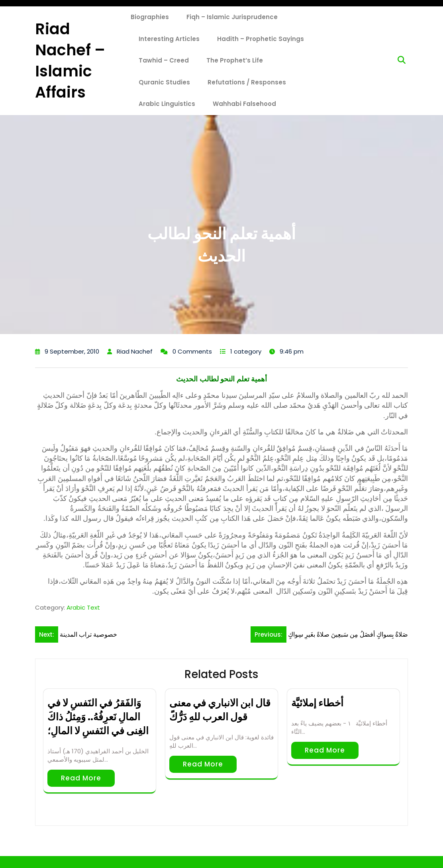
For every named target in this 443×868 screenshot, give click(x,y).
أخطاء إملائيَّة (317, 703)
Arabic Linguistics (167, 104)
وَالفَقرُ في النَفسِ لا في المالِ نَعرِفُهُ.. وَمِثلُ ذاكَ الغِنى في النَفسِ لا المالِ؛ (98, 717)
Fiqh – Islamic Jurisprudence (232, 17)
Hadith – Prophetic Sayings (261, 39)
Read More (81, 778)
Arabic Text (83, 607)
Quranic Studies (164, 82)
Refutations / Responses (247, 82)
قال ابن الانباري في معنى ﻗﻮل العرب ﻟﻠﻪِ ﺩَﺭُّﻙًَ (220, 710)
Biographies (150, 17)
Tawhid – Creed (164, 60)
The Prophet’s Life (235, 60)
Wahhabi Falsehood (244, 104)
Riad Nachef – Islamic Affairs (70, 61)
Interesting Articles (169, 39)
